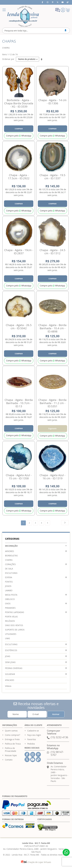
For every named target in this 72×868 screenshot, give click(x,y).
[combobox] (36, 31)
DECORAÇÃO (11, 546)
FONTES (9, 582)
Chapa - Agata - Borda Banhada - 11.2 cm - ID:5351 (52, 403)
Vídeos (8, 686)
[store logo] (23, 16)
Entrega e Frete (12, 739)
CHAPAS (9, 560)
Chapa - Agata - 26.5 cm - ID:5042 (19, 327)
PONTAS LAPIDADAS (15, 612)
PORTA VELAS (11, 617)
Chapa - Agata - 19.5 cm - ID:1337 (52, 177)
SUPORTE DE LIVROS (15, 630)
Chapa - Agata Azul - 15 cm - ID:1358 (19, 477)
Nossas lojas (11, 755)
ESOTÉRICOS (11, 650)
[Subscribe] (56, 714)
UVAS (8, 638)
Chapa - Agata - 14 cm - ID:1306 (52, 102)
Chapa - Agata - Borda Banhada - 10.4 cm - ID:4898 (52, 328)
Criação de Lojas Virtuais (36, 862)
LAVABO (9, 590)
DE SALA (9, 569)
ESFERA (9, 577)
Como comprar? (12, 735)
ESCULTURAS (11, 573)
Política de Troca (13, 744)
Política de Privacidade (11, 750)
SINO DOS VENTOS (14, 625)
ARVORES (10, 551)
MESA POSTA (11, 595)
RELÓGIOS (10, 621)
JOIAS (8, 656)
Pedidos (31, 744)
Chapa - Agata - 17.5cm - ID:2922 (19, 177)
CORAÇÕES (10, 564)
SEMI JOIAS (10, 662)
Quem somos (11, 731)
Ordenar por (8, 59)
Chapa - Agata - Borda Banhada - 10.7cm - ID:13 (19, 403)
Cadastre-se (33, 731)
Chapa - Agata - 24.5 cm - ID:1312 (52, 252)
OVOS (8, 603)
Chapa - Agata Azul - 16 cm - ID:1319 (52, 477)
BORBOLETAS (11, 556)
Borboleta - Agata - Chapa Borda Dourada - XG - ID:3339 (19, 103)
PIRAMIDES (10, 608)
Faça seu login (34, 735)
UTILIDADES (11, 634)
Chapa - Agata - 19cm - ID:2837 (19, 252)
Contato (9, 760)
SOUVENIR (10, 674)
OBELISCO (10, 599)
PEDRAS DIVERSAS (14, 668)
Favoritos (32, 739)
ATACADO (10, 680)
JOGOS (8, 586)
